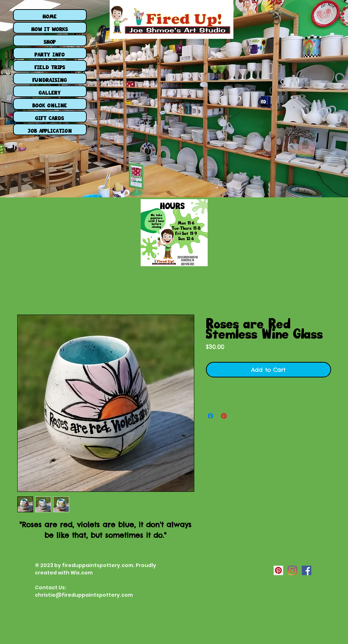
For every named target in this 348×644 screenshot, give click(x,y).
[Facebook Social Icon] (307, 570)
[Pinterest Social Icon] (278, 570)
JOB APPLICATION (50, 129)
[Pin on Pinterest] (224, 416)
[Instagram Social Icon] (292, 570)
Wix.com (82, 573)
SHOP (50, 40)
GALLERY (50, 91)
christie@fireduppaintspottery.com (84, 595)
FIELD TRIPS (50, 66)
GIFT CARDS (50, 117)
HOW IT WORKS (50, 28)
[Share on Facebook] (210, 416)
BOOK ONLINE (50, 104)
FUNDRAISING (50, 79)
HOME (50, 15)
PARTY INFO (50, 53)
